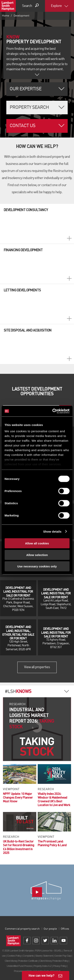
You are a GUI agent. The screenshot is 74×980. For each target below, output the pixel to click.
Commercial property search (22, 929)
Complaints (28, 956)
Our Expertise (26, 89)
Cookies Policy (14, 956)
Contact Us (22, 126)
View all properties (37, 667)
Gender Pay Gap (63, 956)
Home (6, 16)
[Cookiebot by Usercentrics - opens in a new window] (53, 411)
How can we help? (42, 975)
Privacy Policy (60, 966)
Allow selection (37, 555)
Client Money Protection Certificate (21, 961)
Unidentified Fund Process (19, 966)
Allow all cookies (37, 543)
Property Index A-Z (43, 966)
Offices (65, 929)
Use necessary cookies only (37, 566)
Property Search (29, 108)
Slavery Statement (44, 956)
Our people (50, 929)
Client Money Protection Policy (54, 961)
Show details (52, 531)
